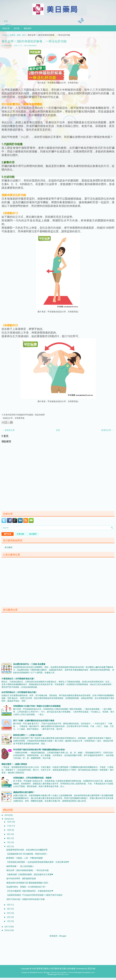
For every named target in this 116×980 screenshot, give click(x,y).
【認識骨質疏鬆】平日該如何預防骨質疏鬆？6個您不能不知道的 (34, 895)
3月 (9, 913)
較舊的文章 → (107, 430)
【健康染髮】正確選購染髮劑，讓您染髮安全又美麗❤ (30, 874)
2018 (7, 819)
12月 (9, 822)
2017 (7, 927)
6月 (9, 846)
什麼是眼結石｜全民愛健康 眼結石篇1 (18, 679)
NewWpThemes (36, 973)
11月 (9, 826)
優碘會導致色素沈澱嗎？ (24, 792)
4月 (9, 909)
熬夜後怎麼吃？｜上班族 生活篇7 (28, 735)
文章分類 (20, 534)
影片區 (17, 28)
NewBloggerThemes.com (58, 974)
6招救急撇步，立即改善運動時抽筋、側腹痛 (32, 778)
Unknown (8, 46)
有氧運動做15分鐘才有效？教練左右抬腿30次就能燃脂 (37, 706)
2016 (7, 930)
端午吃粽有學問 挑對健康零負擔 (21, 879)
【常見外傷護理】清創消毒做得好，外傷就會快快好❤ (30, 891)
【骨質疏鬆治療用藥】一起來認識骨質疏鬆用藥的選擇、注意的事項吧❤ (38, 862)
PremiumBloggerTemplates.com (81, 973)
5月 (9, 905)
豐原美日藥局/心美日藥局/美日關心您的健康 (56, 969)
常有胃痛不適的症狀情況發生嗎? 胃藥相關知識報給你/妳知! (39, 750)
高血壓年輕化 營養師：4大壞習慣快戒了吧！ (27, 887)
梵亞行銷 (91, 969)
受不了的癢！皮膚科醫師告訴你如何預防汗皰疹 (34, 721)
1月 (9, 921)
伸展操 (12, 35)
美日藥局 (8, 547)
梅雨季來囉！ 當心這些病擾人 (20, 866)
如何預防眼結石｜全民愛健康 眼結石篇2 (19, 692)
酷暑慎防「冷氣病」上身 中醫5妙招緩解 (25, 858)
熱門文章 (8, 534)
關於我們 (28, 28)
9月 (9, 834)
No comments (30, 46)
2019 (7, 815)
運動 (19, 35)
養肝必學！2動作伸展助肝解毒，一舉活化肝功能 (34, 41)
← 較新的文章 (9, 430)
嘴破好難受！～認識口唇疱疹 (14, 764)
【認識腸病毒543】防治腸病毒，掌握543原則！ (27, 854)
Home (5, 35)
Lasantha (63, 973)
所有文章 (6, 28)
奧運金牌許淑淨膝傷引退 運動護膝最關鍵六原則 (27, 883)
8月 (9, 838)
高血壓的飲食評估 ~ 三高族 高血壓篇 (29, 664)
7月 (9, 842)
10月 (9, 830)
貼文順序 (33, 534)
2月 (9, 917)
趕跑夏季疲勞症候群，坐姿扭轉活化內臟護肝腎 (27, 850)
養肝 (24, 35)
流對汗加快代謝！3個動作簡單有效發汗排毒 (26, 899)
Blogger (63, 936)
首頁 (6, 21)
